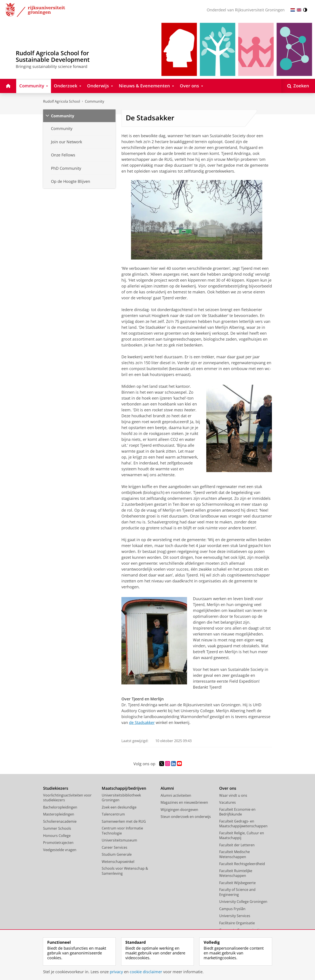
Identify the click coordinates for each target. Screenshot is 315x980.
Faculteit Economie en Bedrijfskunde (237, 812)
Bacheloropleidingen (60, 807)
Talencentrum (113, 814)
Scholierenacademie (60, 821)
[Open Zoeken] (298, 86)
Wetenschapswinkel (118, 862)
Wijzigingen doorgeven (179, 810)
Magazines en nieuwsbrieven (184, 802)
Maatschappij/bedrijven (124, 788)
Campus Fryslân (232, 909)
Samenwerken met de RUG (124, 821)
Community (94, 101)
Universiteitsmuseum (119, 840)
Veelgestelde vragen (60, 850)
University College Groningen (243, 902)
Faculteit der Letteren (237, 845)
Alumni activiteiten (176, 795)
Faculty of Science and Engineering (237, 892)
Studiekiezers (56, 788)
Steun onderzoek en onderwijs (186, 817)
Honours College (57, 836)
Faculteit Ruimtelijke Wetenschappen (236, 873)
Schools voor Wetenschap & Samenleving (125, 871)
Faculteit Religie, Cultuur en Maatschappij (242, 835)
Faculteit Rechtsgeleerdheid (242, 864)
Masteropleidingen (59, 814)
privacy (116, 972)
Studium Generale (117, 854)
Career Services (115, 847)
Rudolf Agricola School (62, 101)
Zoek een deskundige (119, 807)
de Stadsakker (142, 722)
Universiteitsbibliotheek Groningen (121, 798)
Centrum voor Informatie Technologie (122, 831)
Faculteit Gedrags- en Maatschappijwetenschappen (243, 824)
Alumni (167, 788)
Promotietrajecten (58, 843)
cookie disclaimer (146, 972)
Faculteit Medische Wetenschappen (234, 854)
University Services (235, 916)
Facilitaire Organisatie (237, 923)
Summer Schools (57, 828)
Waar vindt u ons (233, 795)
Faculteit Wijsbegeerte (237, 883)
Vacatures (227, 802)
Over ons (228, 788)
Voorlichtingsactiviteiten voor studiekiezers (67, 798)
